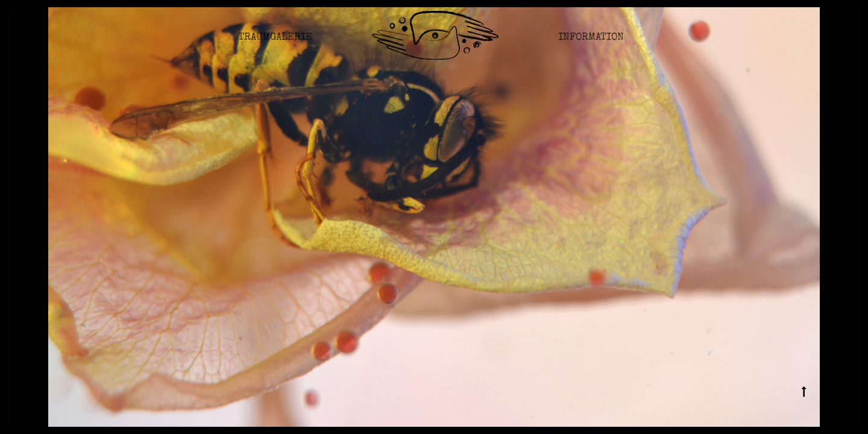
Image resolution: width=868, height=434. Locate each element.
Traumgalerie (275, 45)
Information (591, 45)
